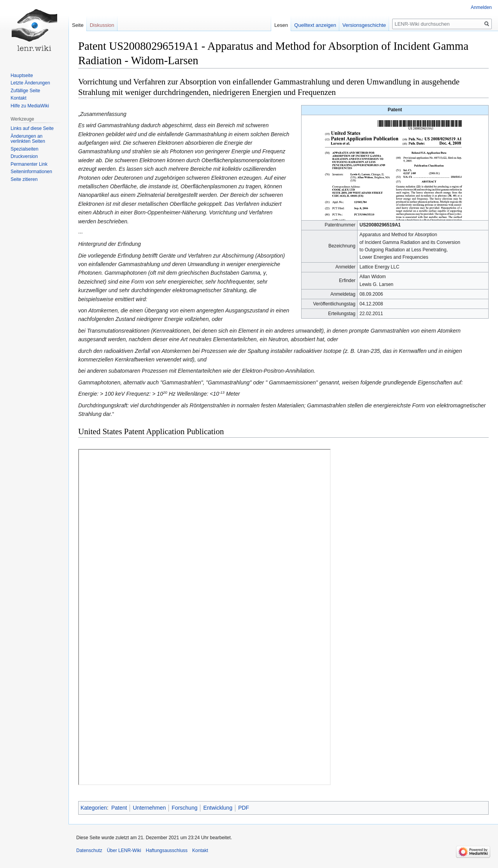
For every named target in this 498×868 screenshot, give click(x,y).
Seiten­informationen (31, 172)
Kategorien (94, 808)
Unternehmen (149, 808)
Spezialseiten (24, 149)
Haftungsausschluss (167, 850)
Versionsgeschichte (364, 25)
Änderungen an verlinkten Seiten (28, 139)
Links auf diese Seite (32, 128)
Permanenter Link (29, 164)
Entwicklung (218, 808)
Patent (119, 808)
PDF (244, 808)
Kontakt (18, 98)
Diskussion (102, 25)
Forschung (184, 808)
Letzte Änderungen (30, 83)
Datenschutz (89, 850)
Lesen (281, 25)
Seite (78, 25)
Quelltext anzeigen (315, 25)
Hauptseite (22, 75)
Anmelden (481, 7)
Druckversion (24, 156)
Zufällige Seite (25, 91)
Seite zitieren (24, 179)
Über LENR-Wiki (124, 850)
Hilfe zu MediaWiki (30, 106)
